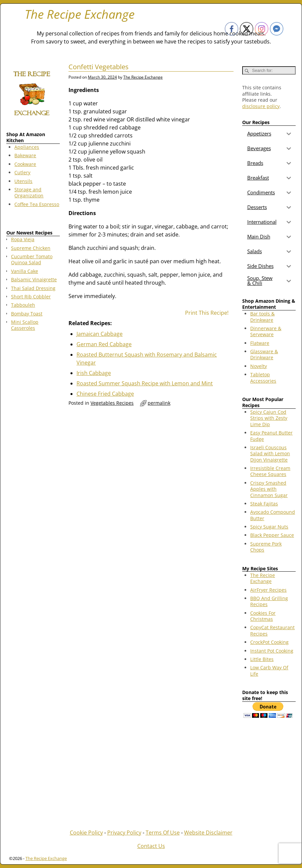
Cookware (25, 164)
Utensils (23, 181)
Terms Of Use (163, 833)
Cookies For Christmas (263, 616)
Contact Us (151, 846)
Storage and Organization (29, 192)
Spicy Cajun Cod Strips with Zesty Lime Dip (269, 418)
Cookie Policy (86, 833)
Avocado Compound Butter (273, 515)
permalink (159, 403)
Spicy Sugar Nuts (269, 527)
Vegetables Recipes (112, 403)
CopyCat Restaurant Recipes (272, 630)
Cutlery (22, 172)
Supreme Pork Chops (266, 547)
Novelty (259, 366)
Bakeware (25, 155)
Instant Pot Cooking (272, 651)
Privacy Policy (124, 833)
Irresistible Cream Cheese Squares (270, 471)
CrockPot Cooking (269, 642)
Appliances (27, 147)
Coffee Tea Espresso (37, 204)
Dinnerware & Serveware (266, 331)
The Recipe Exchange (80, 14)
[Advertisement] (33, 444)
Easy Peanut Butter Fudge (271, 436)
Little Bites (262, 659)
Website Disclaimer (208, 833)
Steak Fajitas (264, 504)
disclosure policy (261, 106)
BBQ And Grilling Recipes (269, 601)
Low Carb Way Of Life (269, 670)
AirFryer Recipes (268, 590)
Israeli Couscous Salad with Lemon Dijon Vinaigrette (270, 454)
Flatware (260, 343)
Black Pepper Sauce (272, 535)
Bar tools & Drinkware (262, 317)
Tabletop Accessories (263, 377)
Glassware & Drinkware (264, 354)
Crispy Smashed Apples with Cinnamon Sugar (269, 489)
